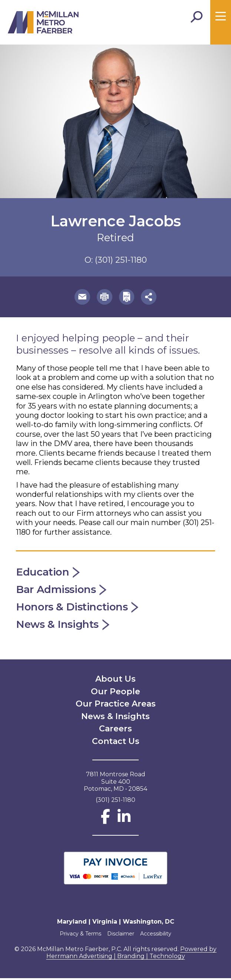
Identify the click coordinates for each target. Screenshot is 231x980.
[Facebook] (105, 822)
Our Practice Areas (116, 706)
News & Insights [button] (64, 626)
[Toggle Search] (197, 17)
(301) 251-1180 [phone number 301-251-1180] (121, 260)
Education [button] (49, 573)
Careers (115, 730)
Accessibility (158, 935)
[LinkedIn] (124, 822)
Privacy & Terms (78, 935)
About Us (115, 681)
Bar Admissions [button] (62, 591)
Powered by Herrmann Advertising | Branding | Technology (132, 955)
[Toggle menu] (221, 16)
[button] (81, 297)
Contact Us (116, 743)
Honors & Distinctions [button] (78, 608)
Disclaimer (121, 935)
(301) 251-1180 (115, 802)
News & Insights (115, 718)
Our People (115, 693)
